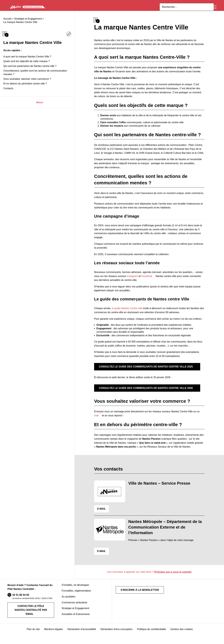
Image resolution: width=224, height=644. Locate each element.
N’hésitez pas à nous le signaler (172, 576)
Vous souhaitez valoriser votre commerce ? (26, 88)
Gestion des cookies (181, 630)
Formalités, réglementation (77, 595)
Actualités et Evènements (75, 619)
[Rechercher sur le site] (189, 14)
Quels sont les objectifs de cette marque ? (26, 70)
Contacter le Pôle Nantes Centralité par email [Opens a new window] (31, 614)
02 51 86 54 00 (20, 599)
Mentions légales (54, 630)
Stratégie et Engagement (75, 613)
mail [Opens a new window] (197, 416)
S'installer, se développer (75, 590)
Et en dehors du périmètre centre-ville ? (24, 92)
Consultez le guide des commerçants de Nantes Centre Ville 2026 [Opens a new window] (142, 394)
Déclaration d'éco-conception (116, 630)
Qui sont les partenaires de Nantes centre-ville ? (29, 75)
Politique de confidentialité (151, 630)
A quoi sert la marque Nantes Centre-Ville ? (26, 65)
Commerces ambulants (74, 607)
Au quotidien (68, 601)
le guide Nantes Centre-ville (125, 313)
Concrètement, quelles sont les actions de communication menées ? (35, 81)
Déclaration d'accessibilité (82, 630)
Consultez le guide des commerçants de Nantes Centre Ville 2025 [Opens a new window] (142, 372)
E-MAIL (101, 513)
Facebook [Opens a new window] (139, 281)
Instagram (124, 281)
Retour (40, 111)
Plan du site (34, 630)
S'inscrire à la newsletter (137, 594)
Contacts (8, 97)
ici (160, 3)
